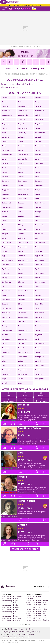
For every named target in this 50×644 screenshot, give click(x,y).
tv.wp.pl (22, 637)
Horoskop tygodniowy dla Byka (36, 607)
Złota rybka (39, 304)
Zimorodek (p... (24, 291)
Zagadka (5, 119)
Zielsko (21, 278)
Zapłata (38, 177)
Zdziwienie (39, 234)
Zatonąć (38, 212)
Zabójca (38, 102)
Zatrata (4, 216)
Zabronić (5, 106)
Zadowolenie (23, 115)
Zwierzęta (38, 374)
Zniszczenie (39, 348)
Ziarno (21, 273)
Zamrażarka (23, 159)
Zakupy (21, 141)
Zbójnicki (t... (39, 225)
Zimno (37, 286)
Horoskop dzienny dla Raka (9, 609)
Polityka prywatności (9, 632)
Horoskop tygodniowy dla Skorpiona (37, 620)
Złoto (37, 308)
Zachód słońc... (23, 106)
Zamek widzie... (7, 155)
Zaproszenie (23, 181)
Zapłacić (21, 177)
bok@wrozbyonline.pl (16, 629)
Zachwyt (38, 106)
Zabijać (4, 102)
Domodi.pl (16, 634)
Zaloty (4, 146)
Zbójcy (21, 225)
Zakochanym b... (40, 133)
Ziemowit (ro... (40, 282)
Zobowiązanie (23, 352)
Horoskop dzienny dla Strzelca (10, 620)
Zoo (3, 357)
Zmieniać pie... (23, 330)
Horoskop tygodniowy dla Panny (36, 616)
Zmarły (37, 322)
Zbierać (21, 220)
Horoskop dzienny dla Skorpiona (11, 618)
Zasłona (38, 199)
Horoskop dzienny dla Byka (9, 605)
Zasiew (37, 194)
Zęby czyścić (39, 256)
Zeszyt (21, 251)
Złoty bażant (39, 317)
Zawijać (21, 216)
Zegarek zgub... (40, 242)
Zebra (4, 238)
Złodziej (5, 304)
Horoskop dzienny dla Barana (10, 603)
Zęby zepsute (39, 260)
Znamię (21, 343)
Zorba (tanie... (23, 357)
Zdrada (21, 234)
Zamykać (5, 163)
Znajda (21, 335)
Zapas (20, 172)
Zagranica (5, 124)
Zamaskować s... (40, 146)
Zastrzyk (21, 207)
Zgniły (21, 269)
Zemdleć (38, 247)
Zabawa (5, 98)
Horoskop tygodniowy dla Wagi (36, 618)
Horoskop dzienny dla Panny (10, 614)
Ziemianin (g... (7, 282)
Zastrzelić (22, 203)
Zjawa (4, 295)
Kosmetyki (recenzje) (9, 637)
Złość (20, 304)
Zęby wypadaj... (7, 260)
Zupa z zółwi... (40, 365)
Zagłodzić (22, 119)
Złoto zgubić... (7, 317)
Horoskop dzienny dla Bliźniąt (10, 607)
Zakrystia (5, 141)
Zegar (37, 238)
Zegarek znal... (7, 247)
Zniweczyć (5, 352)
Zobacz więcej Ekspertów (25, 549)
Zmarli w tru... (23, 322)
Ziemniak (22, 282)
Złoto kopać (6, 313)
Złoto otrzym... (40, 313)
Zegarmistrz (23, 247)
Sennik (27, 47)
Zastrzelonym (40, 203)
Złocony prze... (40, 300)
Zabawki (38, 98)
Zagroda (21, 124)
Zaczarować (6, 111)
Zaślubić (5, 212)
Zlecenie (38, 295)
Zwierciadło (6, 374)
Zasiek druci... (23, 194)
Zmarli (4, 322)
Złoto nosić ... (23, 313)
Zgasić (21, 264)
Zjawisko (21, 295)
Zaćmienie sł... (7, 115)
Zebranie (22, 238)
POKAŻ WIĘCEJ (25, 624)
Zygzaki (5, 383)
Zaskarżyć (5, 199)
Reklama (22, 632)
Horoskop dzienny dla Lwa (9, 612)
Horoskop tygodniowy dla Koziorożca (34, 597)
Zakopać (38, 137)
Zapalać (5, 168)
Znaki (37, 339)
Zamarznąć (22, 146)
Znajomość (39, 335)
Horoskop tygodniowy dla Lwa (36, 613)
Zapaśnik (5, 177)
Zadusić (38, 115)
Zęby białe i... (23, 256)
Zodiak (37, 352)
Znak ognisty (23, 339)
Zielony (4, 278)
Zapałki (4, 172)
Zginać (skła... (40, 264)
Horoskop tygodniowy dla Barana (37, 605)
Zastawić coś (6, 203)
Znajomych (6, 339)
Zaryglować (6, 190)
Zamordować (6, 159)
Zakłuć (4, 133)
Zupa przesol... (23, 365)
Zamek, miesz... (24, 155)
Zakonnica (5, 137)
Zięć (3, 286)
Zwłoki (21, 379)
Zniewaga (5, 348)
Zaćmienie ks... (40, 111)
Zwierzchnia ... (23, 374)
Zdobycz (5, 234)
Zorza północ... (40, 357)
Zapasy (37, 172)
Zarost (21, 185)
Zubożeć (21, 361)
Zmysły (37, 330)
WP (11, 47)
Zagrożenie (39, 124)
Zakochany (22, 133)
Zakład (37, 128)
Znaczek (5, 335)
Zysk (20, 383)
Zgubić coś (6, 273)
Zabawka (22, 98)
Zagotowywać (40, 119)
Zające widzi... (23, 128)
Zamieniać (38, 155)
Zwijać (4, 379)
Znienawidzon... (40, 343)
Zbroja (4, 229)
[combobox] (25, 74)
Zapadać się (39, 163)
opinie (23, 408)
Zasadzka (5, 194)
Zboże (4, 225)
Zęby (3, 256)
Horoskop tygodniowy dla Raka (36, 611)
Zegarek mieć (23, 242)
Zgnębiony (6, 269)
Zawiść (37, 216)
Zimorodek (6, 291)
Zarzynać (38, 190)
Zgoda (37, 269)
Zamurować (39, 159)
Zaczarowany (23, 111)
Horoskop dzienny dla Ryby (9, 601)
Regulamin (29, 629)
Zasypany (38, 207)
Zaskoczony (22, 199)
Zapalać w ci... (23, 168)
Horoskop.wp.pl (19, 47)
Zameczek (5, 150)
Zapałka (38, 168)
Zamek (21, 150)
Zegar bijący (6, 242)
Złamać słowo (7, 300)
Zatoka (21, 212)
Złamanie (22, 300)
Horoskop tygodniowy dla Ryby (36, 602)
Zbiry (37, 220)
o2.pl (28, 637)
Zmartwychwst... (7, 330)
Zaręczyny (38, 181)
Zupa (4, 365)
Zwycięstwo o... (40, 379)
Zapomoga (6, 181)
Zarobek (5, 185)
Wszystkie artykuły (34, 632)
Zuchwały (38, 361)
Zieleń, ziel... (39, 273)
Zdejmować (22, 229)
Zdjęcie (37, 229)
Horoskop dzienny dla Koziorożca (11, 596)
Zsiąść (4, 361)
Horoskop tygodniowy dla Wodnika (37, 600)
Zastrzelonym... (7, 207)
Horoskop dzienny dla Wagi (9, 616)
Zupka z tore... (7, 370)
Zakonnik (22, 137)
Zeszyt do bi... (40, 251)
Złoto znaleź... (23, 317)
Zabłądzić (22, 102)
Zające (4, 128)
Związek (38, 370)
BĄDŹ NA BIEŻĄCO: (42, 587)
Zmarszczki (22, 326)
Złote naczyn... (7, 308)
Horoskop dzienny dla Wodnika (10, 598)
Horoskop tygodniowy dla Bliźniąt (37, 609)
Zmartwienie (39, 326)
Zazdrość (5, 220)
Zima (20, 286)
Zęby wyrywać (23, 260)
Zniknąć (21, 348)
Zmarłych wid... (7, 326)
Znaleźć (4, 343)
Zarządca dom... (24, 190)
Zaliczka (38, 141)
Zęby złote (5, 264)
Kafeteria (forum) (28, 634)
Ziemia (37, 278)
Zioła (37, 291)
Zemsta (4, 251)
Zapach (21, 163)
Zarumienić (39, 185)
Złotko (21, 308)
